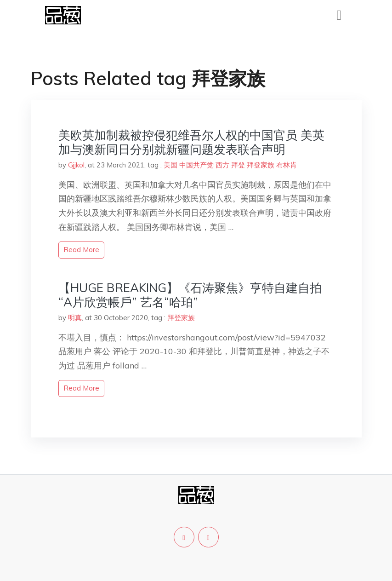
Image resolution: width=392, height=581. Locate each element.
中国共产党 (196, 165)
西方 (222, 165)
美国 (170, 165)
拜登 (238, 165)
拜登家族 (261, 165)
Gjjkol (76, 165)
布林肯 (287, 165)
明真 (75, 318)
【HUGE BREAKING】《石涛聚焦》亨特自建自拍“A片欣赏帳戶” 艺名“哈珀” (190, 295)
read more (81, 250)
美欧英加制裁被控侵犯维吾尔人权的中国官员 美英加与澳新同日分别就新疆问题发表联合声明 (191, 142)
